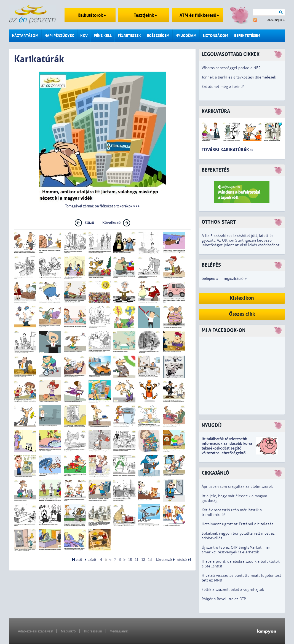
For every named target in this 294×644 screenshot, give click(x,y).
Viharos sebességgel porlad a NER (231, 68)
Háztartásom (25, 36)
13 (150, 560)
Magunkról (69, 631)
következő (164, 560)
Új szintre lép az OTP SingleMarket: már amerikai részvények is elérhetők (236, 550)
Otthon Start (219, 222)
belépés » (210, 278)
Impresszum (93, 631)
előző (92, 560)
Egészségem (158, 36)
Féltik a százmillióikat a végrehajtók (233, 590)
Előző (89, 223)
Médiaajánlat (119, 631)
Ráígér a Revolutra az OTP (224, 599)
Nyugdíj (212, 425)
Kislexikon (242, 298)
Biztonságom (215, 36)
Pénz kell (103, 36)
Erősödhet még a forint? (223, 87)
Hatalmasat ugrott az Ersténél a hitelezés (237, 524)
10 (130, 560)
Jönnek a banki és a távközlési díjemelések (239, 77)
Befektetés (216, 170)
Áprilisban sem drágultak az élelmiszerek (237, 487)
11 (137, 560)
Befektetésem (247, 36)
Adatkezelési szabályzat (36, 631)
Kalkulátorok (92, 15)
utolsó (182, 560)
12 (143, 560)
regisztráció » (235, 278)
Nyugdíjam (186, 36)
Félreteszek (129, 36)
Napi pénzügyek (59, 36)
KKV (84, 36)
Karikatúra (216, 111)
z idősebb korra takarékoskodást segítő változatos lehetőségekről (227, 448)
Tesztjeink (145, 15)
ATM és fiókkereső (199, 15)
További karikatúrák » (227, 150)
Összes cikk (242, 314)
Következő (111, 223)
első (79, 560)
